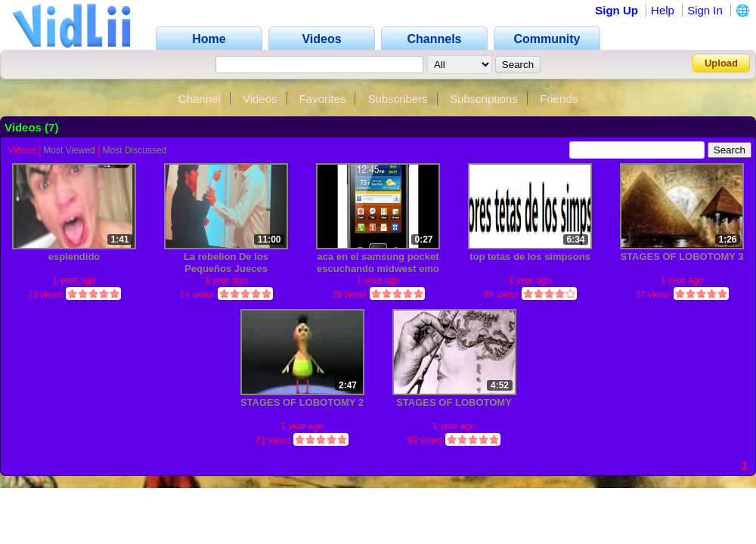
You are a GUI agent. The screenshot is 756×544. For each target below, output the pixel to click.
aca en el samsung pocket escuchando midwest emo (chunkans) (378, 263)
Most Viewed (69, 150)
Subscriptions (484, 99)
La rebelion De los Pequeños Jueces (226, 263)
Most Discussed (135, 150)
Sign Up (617, 10)
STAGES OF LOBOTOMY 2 (302, 402)
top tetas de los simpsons (530, 257)
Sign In (705, 10)
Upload (721, 63)
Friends (559, 99)
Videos (260, 99)
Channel (200, 99)
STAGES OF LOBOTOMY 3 (682, 257)
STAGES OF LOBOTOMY (454, 402)
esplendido (74, 257)
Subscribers (398, 99)
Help (663, 10)
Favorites (323, 99)
